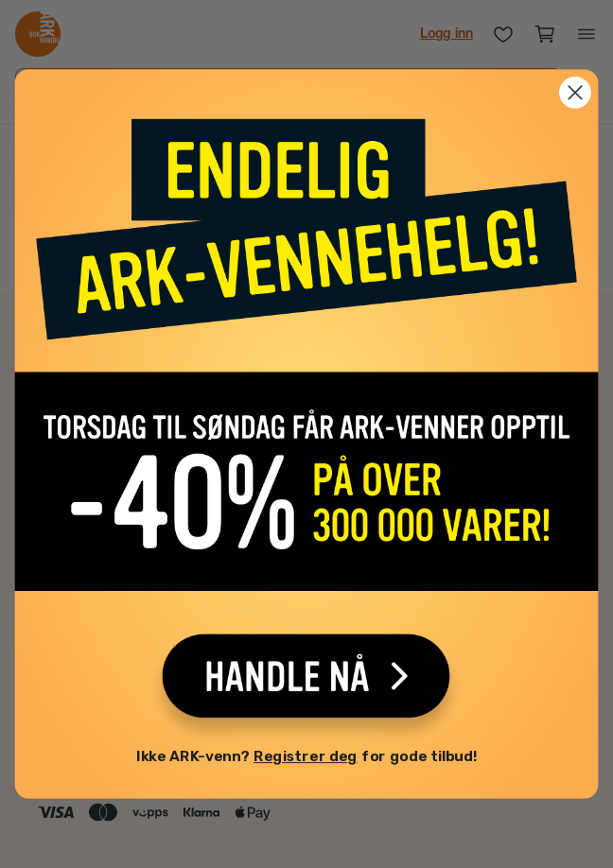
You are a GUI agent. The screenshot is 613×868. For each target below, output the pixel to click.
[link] (306, 420)
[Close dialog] (575, 96)
